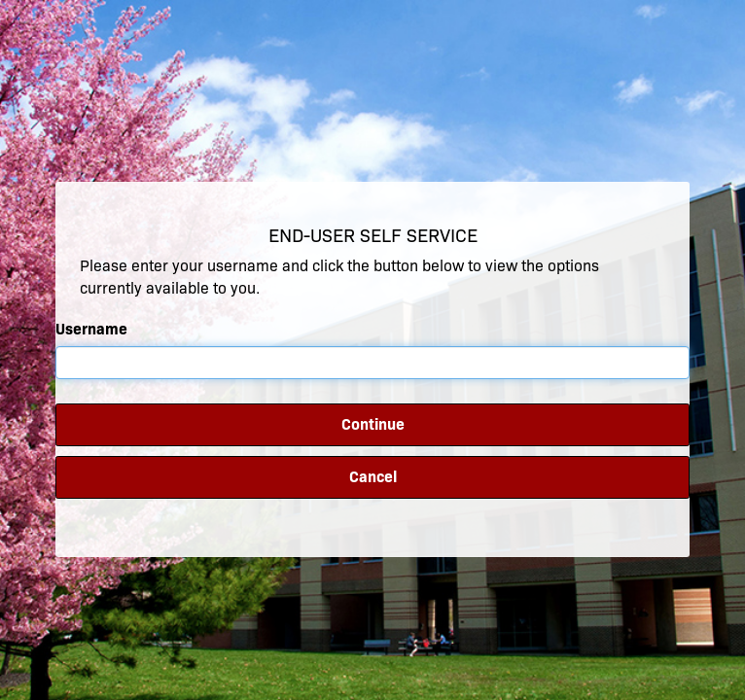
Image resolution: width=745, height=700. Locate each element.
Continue (373, 424)
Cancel (373, 477)
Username (91, 329)
